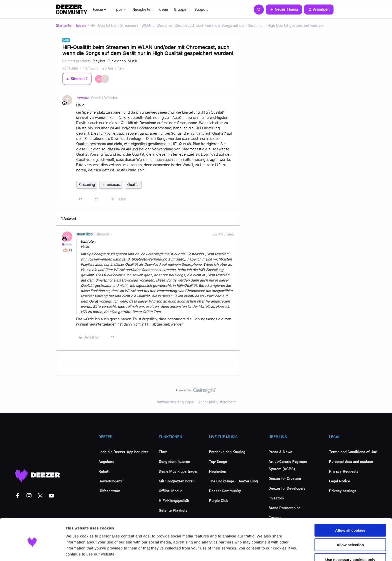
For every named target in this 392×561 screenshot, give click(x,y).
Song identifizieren (174, 461)
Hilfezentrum (109, 491)
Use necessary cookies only (350, 540)
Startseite (64, 25)
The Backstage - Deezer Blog (233, 481)
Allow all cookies (350, 511)
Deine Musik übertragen (178, 471)
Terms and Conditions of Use (353, 452)
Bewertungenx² (111, 481)
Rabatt (104, 471)
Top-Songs (218, 461)
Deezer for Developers (287, 488)
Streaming (87, 185)
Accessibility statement (217, 402)
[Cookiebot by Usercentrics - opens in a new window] (32, 551)
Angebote (106, 461)
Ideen (163, 9)
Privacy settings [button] (343, 491)
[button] (284, 10)
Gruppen (181, 9)
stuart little (84, 234)
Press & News (280, 452)
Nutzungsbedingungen (175, 402)
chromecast (111, 185)
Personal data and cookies (351, 461)
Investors (276, 498)
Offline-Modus (171, 491)
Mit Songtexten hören (177, 481)
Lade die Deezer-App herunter (123, 452)
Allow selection (350, 526)
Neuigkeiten (142, 9)
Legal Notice (339, 481)
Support (201, 9)
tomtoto (83, 98)
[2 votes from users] (103, 79)
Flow (163, 452)
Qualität (133, 185)
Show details (262, 551)
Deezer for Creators (285, 478)
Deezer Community (225, 491)
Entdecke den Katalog (227, 452)
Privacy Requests (344, 471)
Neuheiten (217, 471)
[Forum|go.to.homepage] (71, 10)
